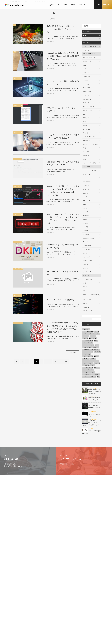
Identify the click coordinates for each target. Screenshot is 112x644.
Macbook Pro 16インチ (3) (89, 238)
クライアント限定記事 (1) (89, 46)
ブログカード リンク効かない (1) (90, 377)
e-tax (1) (85, 197)
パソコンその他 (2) (88, 261)
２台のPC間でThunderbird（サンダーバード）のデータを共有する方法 (94, 399)
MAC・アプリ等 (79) (88, 167)
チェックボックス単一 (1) (88, 341)
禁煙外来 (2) (86, 307)
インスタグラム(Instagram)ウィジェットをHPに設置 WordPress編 (91, 432)
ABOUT (59, 5)
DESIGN (74, 5)
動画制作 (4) (86, 118)
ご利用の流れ (60, 632)
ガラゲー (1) (97, 368)
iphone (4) (86, 268)
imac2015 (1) (96, 347)
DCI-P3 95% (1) (96, 374)
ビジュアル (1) (86, 336)
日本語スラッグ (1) (87, 354)
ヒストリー (59, 622)
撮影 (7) (85, 114)
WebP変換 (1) (98, 352)
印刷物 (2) (86, 148)
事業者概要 (44, 632)
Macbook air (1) (87, 246)
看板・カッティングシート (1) (90, 144)
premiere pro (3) (87, 125)
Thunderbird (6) (87, 182)
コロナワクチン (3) (88, 311)
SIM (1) (96, 341)
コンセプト (75, 619)
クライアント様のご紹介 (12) (90, 163)
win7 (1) (85, 208)
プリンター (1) (87, 174)
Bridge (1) (85, 133)
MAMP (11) (86, 73)
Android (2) (86, 204)
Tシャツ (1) (86, 152)
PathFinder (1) (87, 178)
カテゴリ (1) (98, 363)
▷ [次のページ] (60, 361)
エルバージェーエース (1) (88, 352)
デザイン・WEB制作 (92, 625)
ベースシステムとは (61, 619)
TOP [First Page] (16, 361)
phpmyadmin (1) (86, 350)
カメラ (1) (86, 122)
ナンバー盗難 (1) (87, 300)
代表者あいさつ (45, 622)
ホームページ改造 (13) (89, 107)
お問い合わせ (107, 4)
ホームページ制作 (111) (89, 58)
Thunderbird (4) (86, 329)
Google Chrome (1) (88, 61)
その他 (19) (86, 276)
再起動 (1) (85, 361)
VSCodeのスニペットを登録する (61, 300)
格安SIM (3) (86, 223)
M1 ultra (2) (86, 234)
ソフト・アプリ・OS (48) (89, 170)
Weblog (88, 5)
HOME (52, 5)
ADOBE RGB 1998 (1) (88, 347)
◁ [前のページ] (22, 361)
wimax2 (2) (86, 219)
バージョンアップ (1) (87, 374)
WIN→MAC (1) (86, 359)
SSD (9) (85, 253)
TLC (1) (85, 370)
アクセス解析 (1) (87, 99)
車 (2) (84, 290)
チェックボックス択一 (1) (88, 368)
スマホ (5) (86, 264)
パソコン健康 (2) (87, 257)
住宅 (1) (93, 365)
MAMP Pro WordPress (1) (88, 356)
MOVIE (81, 5)
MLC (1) (85, 343)
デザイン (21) (86, 129)
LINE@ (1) (86, 212)
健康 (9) (85, 303)
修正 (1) (98, 334)
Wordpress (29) (87, 69)
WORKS (59, 624)
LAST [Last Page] (66, 361)
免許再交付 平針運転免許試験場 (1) (91, 295)
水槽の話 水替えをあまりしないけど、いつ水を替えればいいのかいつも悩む (63, 29)
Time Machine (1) (87, 249)
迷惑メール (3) (87, 193)
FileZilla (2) (86, 80)
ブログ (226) (86, 43)
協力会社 (44, 627)
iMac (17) (85, 242)
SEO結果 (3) (86, 103)
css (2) (85, 65)
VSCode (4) (86, 84)
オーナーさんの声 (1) (88, 110)
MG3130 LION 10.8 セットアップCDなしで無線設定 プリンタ (94, 415)
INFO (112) (86, 35)
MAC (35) (85, 227)
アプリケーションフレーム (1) (89, 334)
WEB (67, 5)
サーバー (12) (86, 76)
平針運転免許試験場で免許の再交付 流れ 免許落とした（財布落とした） (95, 392)
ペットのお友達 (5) (88, 279)
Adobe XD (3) (86, 88)
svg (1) (97, 345)
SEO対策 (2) (86, 95)
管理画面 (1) (93, 336)
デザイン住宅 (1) (93, 338)
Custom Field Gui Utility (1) (88, 332)
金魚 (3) (85, 287)
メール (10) (86, 189)
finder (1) (97, 332)
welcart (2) (93, 359)
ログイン (98, 4)
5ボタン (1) (86, 338)
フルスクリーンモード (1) (94, 361)
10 (55, 361)
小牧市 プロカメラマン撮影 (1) (89, 372)
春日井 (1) (97, 356)
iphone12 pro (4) (87, 272)
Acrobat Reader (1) (88, 92)
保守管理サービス (61, 629)
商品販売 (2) (86, 159)
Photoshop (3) (86, 140)
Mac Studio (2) (87, 231)
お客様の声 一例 (46, 630)
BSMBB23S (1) (86, 365)
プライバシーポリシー (16, 622)
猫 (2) (84, 283)
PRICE (59, 627)
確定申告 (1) (91, 370)
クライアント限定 (91, 622)
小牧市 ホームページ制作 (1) (89, 345)
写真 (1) (85, 363)
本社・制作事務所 (46, 634)
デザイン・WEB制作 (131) (90, 54)
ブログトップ (87, 32)
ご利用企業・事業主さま (47, 625)
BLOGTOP (72, 352)
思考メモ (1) (86, 50)
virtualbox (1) (86, 216)
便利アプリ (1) (87, 201)
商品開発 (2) (86, 155)
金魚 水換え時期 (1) (96, 350)
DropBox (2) (86, 186)
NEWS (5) (86, 39)
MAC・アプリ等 (91, 627)
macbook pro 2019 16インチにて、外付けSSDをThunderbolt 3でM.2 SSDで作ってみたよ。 (63, 56)
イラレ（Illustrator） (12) (89, 137)
